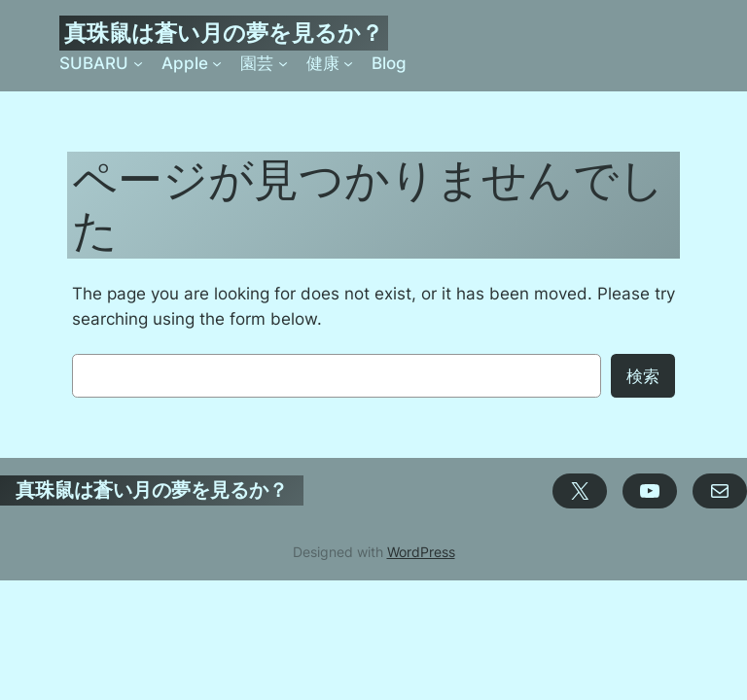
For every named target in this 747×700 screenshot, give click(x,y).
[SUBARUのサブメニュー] (138, 63)
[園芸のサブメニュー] (283, 63)
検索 (643, 376)
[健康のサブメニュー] (348, 63)
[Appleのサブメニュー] (217, 63)
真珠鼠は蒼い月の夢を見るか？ (224, 33)
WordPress (421, 552)
